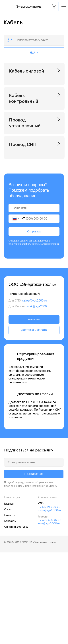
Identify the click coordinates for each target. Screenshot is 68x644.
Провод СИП (23, 213)
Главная (9, 595)
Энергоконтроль (29, 6)
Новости (10, 607)
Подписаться (34, 565)
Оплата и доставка (16, 618)
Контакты (34, 411)
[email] (34, 554)
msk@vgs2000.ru (39, 398)
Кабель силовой (27, 71)
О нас (8, 601)
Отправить (34, 323)
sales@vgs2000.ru (35, 392)
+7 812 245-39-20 (49, 599)
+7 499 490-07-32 (50, 612)
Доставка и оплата (34, 421)
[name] (34, 300)
